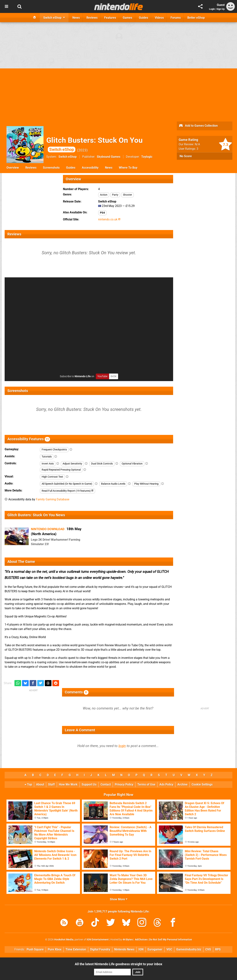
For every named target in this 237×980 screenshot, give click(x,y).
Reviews (31, 168)
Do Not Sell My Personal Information (171, 940)
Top (28, 784)
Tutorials (47, 457)
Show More (119, 899)
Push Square (35, 949)
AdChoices (141, 940)
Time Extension (76, 949)
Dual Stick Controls (102, 464)
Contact (106, 784)
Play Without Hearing (146, 484)
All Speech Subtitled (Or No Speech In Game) (67, 484)
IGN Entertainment (98, 940)
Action (104, 195)
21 (23, 542)
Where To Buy (128, 168)
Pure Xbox (55, 949)
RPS (218, 949)
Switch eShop (68, 157)
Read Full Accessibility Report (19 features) (67, 491)
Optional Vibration (132, 464)
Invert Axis (48, 464)
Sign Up (221, 9)
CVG (208, 949)
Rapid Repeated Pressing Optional (61, 470)
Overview (13, 168)
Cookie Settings (202, 784)
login (122, 746)
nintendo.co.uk (109, 219)
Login (212, 9)
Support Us (89, 784)
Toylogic (147, 157)
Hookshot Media (64, 940)
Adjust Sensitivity (72, 464)
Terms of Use (146, 784)
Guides (71, 168)
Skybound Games (109, 157)
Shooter (127, 195)
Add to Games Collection (198, 126)
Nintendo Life (83, 376)
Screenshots (51, 168)
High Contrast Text (52, 477)
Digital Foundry (100, 949)
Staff (51, 784)
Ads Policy (166, 784)
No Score (186, 156)
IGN (141, 949)
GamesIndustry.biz (189, 949)
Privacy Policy (124, 784)
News (109, 168)
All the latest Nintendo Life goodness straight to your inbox (118, 964)
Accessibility (90, 168)
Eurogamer (155, 949)
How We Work (68, 784)
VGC (169, 949)
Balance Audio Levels (113, 484)
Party (115, 195)
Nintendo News (124, 949)
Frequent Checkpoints (54, 450)
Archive (182, 784)
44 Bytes (128, 940)
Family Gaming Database (53, 499)
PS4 (102, 213)
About (40, 784)
